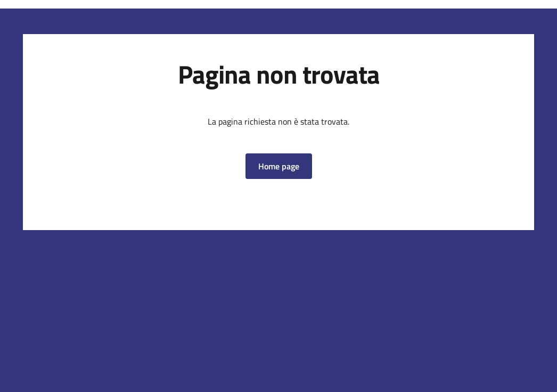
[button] (279, 166)
